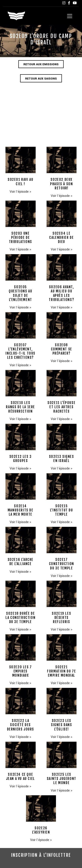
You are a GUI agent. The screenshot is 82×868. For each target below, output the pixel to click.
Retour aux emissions (41, 64)
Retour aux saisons (41, 79)
